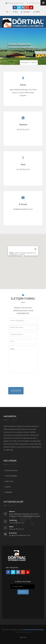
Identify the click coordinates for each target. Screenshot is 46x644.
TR (8, 12)
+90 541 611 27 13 (34, 3)
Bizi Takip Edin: (12, 568)
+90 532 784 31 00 (23, 169)
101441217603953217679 (23, 572)
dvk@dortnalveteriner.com (15, 3)
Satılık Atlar (9, 481)
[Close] (35, 249)
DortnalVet (13, 572)
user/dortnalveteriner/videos (28, 572)
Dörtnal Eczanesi (11, 470)
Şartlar (37, 12)
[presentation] (27, 380)
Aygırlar (8, 487)
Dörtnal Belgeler (11, 476)
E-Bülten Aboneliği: (23, 582)
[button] (23, 259)
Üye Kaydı (25, 12)
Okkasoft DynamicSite (23, 632)
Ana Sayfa (24, 63)
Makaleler (9, 492)
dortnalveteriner (18, 572)
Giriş (15, 12)
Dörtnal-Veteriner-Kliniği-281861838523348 (8, 572)
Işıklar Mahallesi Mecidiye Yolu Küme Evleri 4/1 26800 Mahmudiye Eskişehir (23, 93)
